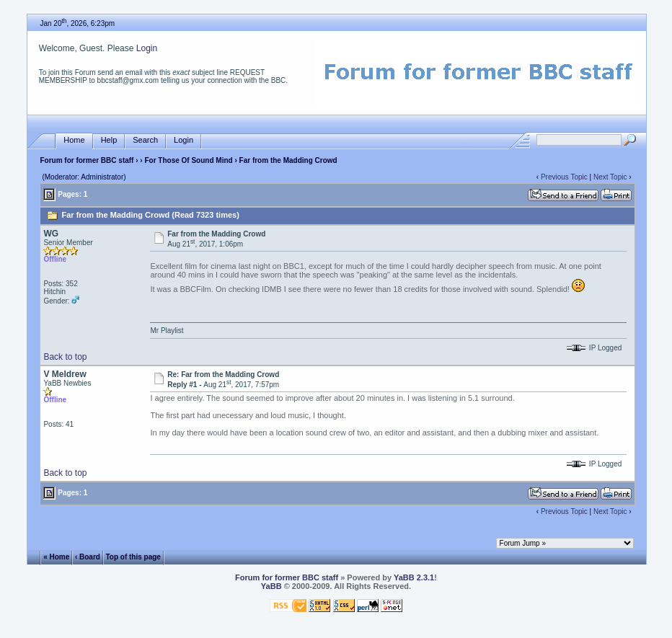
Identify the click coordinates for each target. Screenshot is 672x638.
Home (74, 140)
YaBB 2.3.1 (414, 577)
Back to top (65, 357)
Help (109, 140)
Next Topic (610, 177)
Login (147, 48)
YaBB (271, 586)
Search (145, 140)
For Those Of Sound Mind (188, 160)
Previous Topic (564, 177)
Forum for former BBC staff (87, 160)
